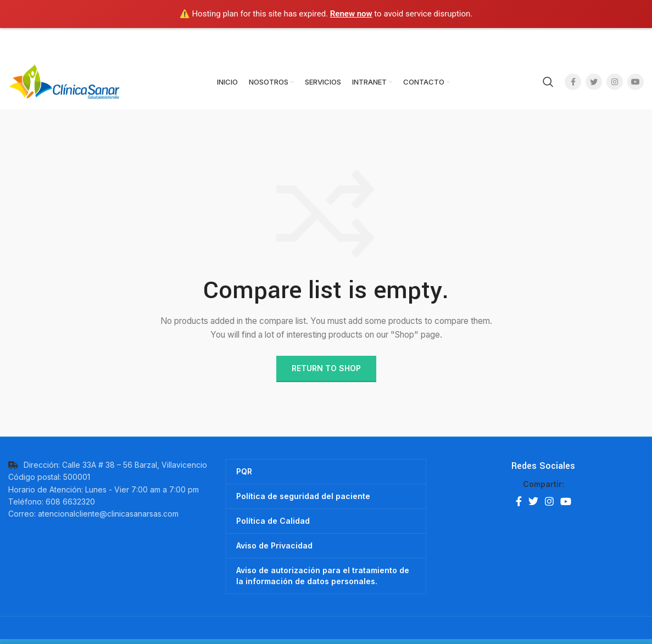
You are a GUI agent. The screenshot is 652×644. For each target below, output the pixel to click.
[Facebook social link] (573, 80)
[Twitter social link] (594, 80)
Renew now (351, 14)
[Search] (548, 80)
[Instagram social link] (615, 80)
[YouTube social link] (636, 80)
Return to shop (326, 366)
